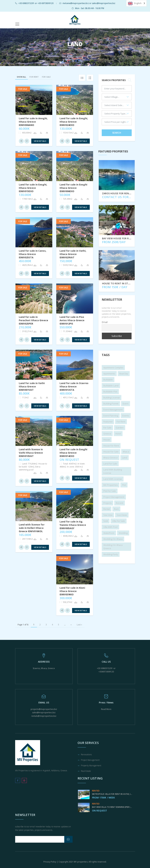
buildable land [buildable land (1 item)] (111, 386)
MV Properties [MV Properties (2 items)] (111, 485)
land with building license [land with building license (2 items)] (113, 471)
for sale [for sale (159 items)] (107, 428)
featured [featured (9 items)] (108, 422)
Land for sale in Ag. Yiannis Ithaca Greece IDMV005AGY (73, 525)
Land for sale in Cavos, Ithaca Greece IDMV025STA (33, 254)
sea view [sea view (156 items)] (108, 515)
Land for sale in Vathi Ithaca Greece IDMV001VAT (32, 386)
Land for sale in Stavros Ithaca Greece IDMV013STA (74, 386)
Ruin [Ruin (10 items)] (116, 509)
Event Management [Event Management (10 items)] (113, 410)
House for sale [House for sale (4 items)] (111, 452)
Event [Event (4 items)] (126, 404)
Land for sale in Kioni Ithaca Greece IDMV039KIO (72, 591)
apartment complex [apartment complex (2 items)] (113, 368)
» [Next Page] (71, 625)
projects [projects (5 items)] (108, 503)
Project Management (90, 760)
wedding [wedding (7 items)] (123, 533)
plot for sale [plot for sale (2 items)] (110, 491)
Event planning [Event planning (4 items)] (111, 416)
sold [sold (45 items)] (106, 521)
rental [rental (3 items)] (107, 509)
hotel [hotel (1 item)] (118, 434)
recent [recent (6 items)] (120, 503)
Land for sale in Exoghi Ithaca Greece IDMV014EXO (73, 453)
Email (105, 322)
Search (117, 133)
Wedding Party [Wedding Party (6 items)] (111, 554)
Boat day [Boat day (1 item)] (124, 374)
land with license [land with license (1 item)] (113, 479)
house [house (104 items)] (107, 440)
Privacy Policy (50, 862)
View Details (40, 141)
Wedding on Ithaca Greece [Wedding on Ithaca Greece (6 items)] (113, 547)
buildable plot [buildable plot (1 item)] (110, 392)
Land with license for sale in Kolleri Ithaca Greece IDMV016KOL (32, 528)
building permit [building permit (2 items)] (111, 404)
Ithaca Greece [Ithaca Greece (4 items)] (111, 458)
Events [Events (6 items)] (126, 416)
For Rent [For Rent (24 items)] (121, 422)
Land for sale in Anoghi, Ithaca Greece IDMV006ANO (33, 122)
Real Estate (86, 771)
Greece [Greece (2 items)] (107, 434)
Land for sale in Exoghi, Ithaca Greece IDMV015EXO (33, 188)
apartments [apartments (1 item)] (109, 374)
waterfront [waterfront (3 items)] (109, 533)
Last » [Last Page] (79, 625)
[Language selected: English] (136, 3)
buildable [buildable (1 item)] (108, 380)
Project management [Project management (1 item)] (114, 497)
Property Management (91, 766)
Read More (106, 709)
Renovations (86, 755)
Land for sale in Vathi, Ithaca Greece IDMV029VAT (73, 254)
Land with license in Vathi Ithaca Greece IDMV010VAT (31, 453)
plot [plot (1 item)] (124, 485)
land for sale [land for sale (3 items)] (110, 464)
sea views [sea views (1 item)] (122, 515)
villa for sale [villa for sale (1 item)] (119, 521)
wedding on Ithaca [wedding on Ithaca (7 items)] (113, 539)
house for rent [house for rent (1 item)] (111, 446)
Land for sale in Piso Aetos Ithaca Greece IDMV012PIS (72, 320)
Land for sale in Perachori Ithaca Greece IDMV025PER (33, 320)
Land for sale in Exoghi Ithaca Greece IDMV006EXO (73, 188)
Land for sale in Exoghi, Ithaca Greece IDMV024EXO (74, 122)
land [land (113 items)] (125, 458)
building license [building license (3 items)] (112, 398)
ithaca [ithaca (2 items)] (126, 452)
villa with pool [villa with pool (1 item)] (111, 527)
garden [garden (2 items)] (120, 428)
